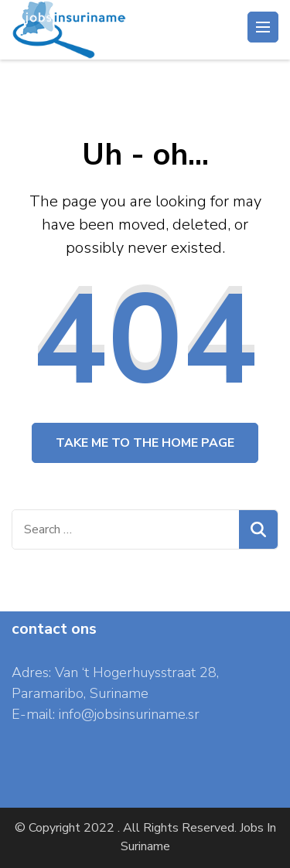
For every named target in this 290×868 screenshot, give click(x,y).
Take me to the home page (145, 443)
